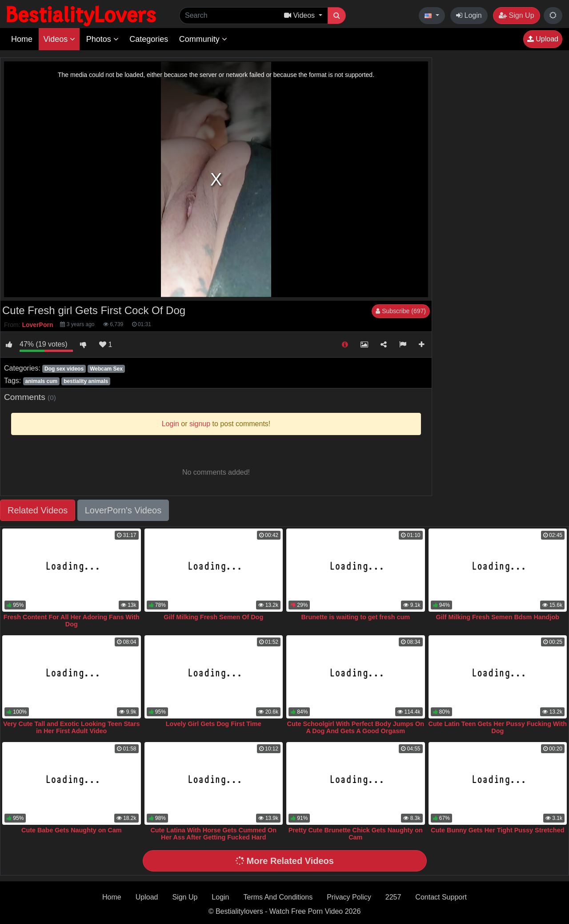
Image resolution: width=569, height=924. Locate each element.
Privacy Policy (349, 897)
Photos (102, 39)
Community (203, 39)
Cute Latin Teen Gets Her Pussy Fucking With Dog (498, 727)
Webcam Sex (106, 369)
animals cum (41, 381)
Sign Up (516, 15)
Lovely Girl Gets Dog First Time (214, 724)
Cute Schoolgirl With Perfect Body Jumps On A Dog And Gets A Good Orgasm (356, 727)
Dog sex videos (64, 369)
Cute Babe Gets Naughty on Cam (72, 830)
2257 (393, 897)
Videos (59, 39)
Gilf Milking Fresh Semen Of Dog (213, 617)
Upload (543, 39)
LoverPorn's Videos (123, 510)
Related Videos (38, 510)
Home (22, 39)
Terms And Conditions (278, 897)
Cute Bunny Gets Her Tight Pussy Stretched (497, 830)
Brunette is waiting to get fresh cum (355, 617)
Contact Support (441, 897)
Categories (149, 39)
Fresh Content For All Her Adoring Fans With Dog (72, 621)
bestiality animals (86, 381)
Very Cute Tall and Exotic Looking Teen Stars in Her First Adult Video (71, 727)
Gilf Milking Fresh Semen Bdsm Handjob (498, 617)
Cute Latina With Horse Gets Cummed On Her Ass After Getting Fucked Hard (213, 834)
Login (469, 15)
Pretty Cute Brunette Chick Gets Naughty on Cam (356, 834)
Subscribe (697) (401, 311)
